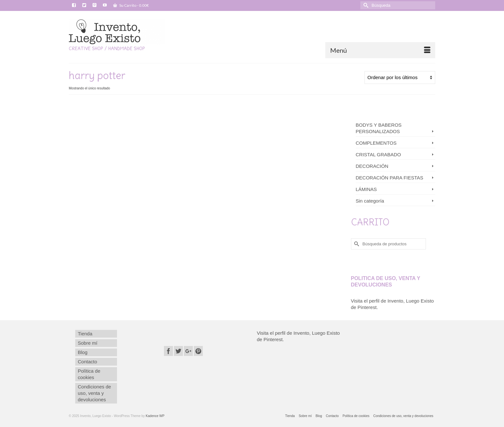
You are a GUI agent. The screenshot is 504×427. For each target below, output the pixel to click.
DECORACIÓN (372, 166)
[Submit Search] (365, 5)
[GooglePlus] (188, 351)
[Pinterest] (198, 351)
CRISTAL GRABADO (378, 154)
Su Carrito (131, 5)
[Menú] (380, 50)
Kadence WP (155, 416)
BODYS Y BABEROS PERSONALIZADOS (379, 128)
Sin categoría (370, 201)
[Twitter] (178, 351)
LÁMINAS (366, 189)
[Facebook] (168, 351)
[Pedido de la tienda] (400, 77)
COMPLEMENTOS (376, 143)
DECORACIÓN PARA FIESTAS (390, 178)
